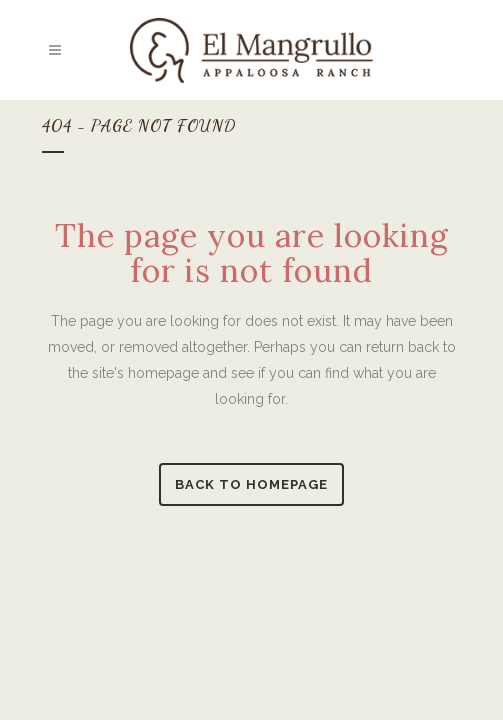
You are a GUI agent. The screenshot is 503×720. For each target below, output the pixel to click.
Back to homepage (251, 484)
